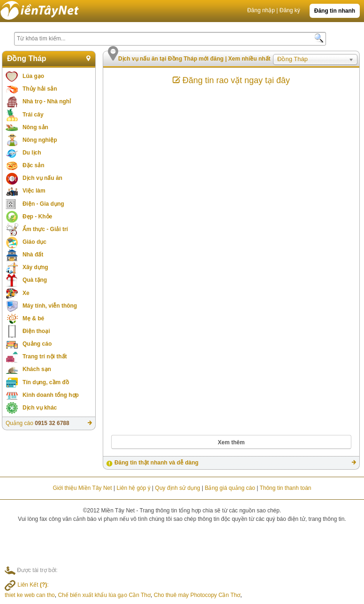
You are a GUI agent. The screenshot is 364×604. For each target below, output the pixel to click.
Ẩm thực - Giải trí (45, 229)
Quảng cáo (37, 344)
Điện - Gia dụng (43, 204)
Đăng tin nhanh (335, 11)
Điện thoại (36, 331)
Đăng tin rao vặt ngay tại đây (231, 80)
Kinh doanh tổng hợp (51, 395)
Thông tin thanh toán (285, 488)
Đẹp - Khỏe (37, 217)
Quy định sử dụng (178, 488)
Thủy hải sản (40, 89)
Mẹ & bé (33, 318)
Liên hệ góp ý (133, 488)
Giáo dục (34, 242)
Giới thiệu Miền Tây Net (82, 488)
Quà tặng (35, 280)
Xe (26, 293)
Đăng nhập (261, 10)
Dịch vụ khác (40, 408)
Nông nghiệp (40, 140)
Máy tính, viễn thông (50, 306)
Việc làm (34, 191)
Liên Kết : (27, 585)
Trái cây (33, 115)
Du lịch (32, 153)
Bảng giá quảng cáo (230, 488)
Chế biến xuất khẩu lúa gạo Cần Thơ (104, 595)
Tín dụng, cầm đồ (46, 382)
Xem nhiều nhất (250, 59)
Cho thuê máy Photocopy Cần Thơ (197, 595)
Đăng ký (290, 10)
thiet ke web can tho (30, 595)
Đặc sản (34, 165)
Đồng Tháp (27, 58)
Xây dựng (35, 267)
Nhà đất (33, 255)
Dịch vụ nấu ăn (42, 178)
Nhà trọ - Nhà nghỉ (47, 101)
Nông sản (35, 127)
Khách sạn (37, 369)
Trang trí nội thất (45, 356)
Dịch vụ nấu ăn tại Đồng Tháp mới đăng (172, 59)
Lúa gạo (33, 76)
